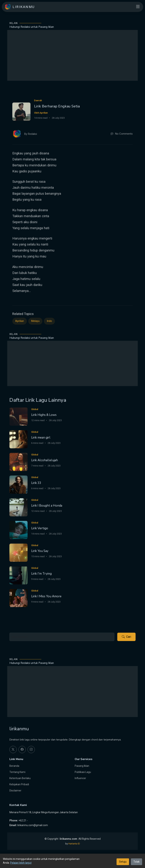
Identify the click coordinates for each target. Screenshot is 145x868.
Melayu (35, 321)
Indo (49, 321)
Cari (126, 637)
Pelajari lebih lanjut (21, 863)
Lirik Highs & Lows (44, 415)
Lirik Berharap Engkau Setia (57, 106)
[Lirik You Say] (18, 553)
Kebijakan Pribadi (19, 784)
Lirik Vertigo (40, 528)
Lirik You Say (40, 551)
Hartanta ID (74, 844)
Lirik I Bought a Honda (47, 506)
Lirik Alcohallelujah (44, 460)
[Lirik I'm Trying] (18, 575)
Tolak (136, 862)
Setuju (123, 862)
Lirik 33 (36, 483)
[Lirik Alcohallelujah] (18, 462)
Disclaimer (15, 791)
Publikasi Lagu (83, 772)
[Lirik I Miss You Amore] (18, 598)
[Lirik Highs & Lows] (18, 416)
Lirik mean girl (41, 438)
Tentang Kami (17, 772)
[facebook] (22, 750)
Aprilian (20, 321)
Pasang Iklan (82, 766)
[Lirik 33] (18, 485)
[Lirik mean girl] (18, 439)
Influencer (80, 778)
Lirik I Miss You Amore (46, 596)
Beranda (14, 766)
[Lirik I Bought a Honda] (18, 507)
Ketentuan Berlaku (20, 778)
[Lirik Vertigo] (18, 530)
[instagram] (31, 750)
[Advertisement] (72, 55)
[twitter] (13, 750)
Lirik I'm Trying (41, 574)
